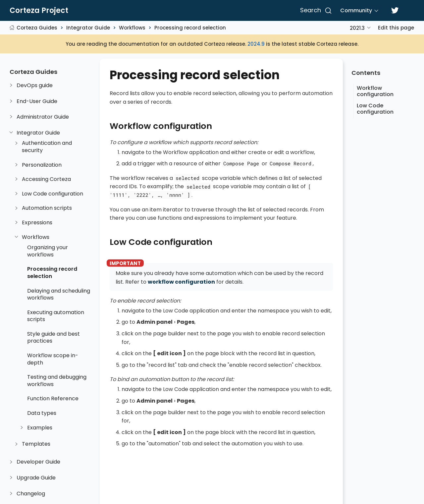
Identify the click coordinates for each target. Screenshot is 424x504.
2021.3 (357, 28)
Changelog (31, 494)
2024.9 (256, 44)
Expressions (37, 223)
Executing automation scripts (56, 316)
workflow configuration (181, 282)
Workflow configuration (375, 91)
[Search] (315, 11)
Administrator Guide (43, 117)
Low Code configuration (53, 194)
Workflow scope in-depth (53, 359)
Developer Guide (38, 462)
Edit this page (396, 28)
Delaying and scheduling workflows (59, 294)
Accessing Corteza (46, 179)
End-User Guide (37, 101)
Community (356, 10)
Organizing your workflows (48, 251)
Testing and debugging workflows (57, 381)
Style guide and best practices (53, 337)
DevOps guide (35, 85)
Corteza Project (39, 11)
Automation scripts (47, 208)
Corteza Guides (37, 28)
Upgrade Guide (36, 478)
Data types (42, 413)
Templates (36, 444)
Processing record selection (190, 28)
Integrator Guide (88, 28)
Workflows (132, 28)
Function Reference (53, 399)
